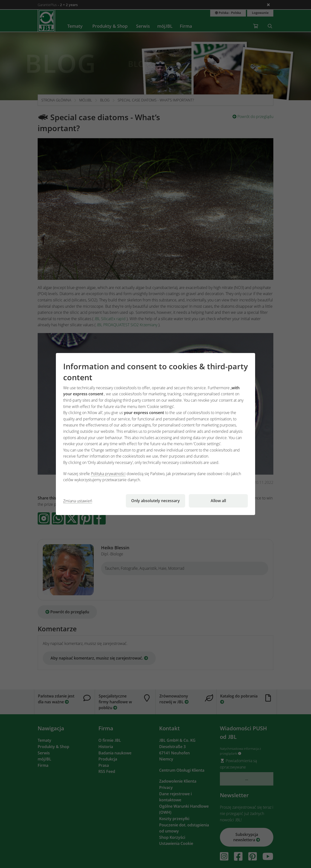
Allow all (218, 501)
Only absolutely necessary (155, 501)
